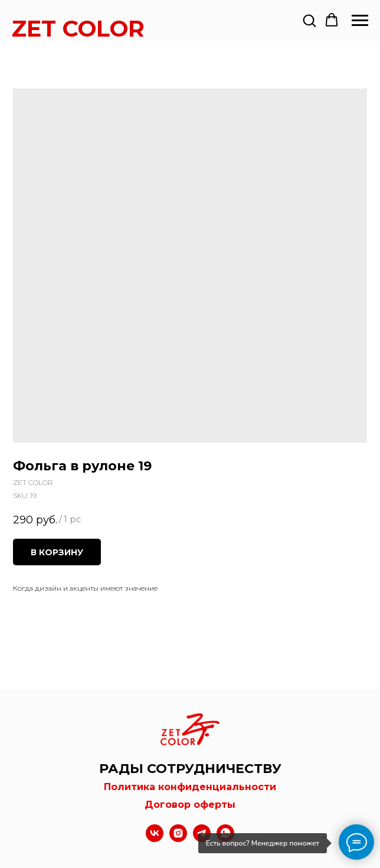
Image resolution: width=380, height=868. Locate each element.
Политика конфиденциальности (190, 787)
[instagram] (178, 839)
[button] (309, 20)
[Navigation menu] (360, 21)
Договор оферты (190, 805)
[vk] (155, 839)
